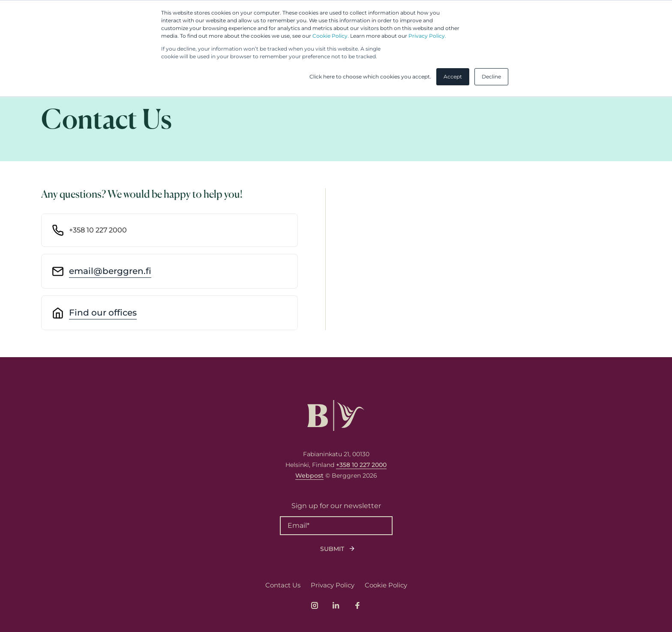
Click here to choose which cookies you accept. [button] (370, 77)
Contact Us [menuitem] (283, 585)
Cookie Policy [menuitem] (386, 585)
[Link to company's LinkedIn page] (336, 605)
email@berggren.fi (110, 271)
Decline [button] (491, 77)
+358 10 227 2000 (361, 465)
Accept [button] (453, 77)
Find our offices (103, 313)
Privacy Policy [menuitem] (333, 585)
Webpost (309, 476)
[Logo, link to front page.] (336, 415)
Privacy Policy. (427, 36)
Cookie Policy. (331, 36)
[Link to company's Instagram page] (315, 605)
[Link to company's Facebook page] (357, 605)
